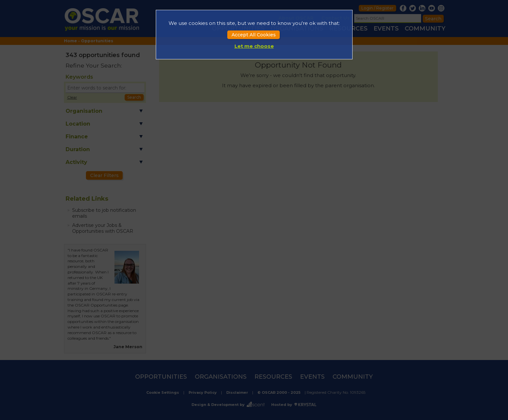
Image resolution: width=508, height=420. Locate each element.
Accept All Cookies (254, 35)
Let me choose (254, 46)
